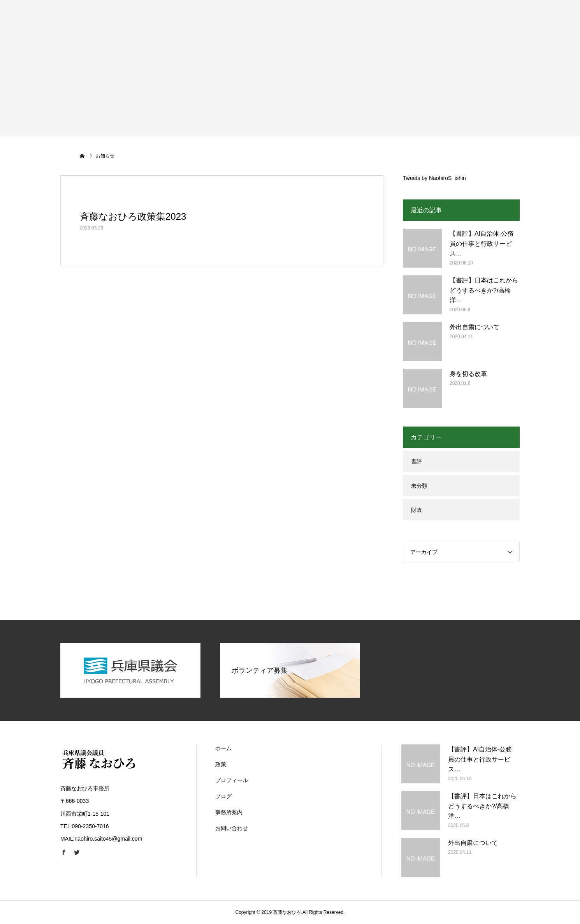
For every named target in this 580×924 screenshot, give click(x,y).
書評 (417, 461)
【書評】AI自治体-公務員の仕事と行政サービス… (482, 243)
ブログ (223, 796)
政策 (221, 764)
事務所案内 (229, 812)
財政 (417, 510)
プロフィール (232, 780)
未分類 (419, 486)
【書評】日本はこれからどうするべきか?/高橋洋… (484, 290)
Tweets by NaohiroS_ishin (434, 178)
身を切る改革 (468, 374)
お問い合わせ (232, 828)
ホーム (223, 748)
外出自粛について (475, 327)
